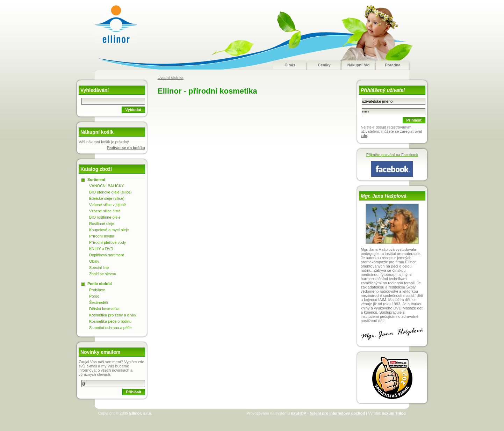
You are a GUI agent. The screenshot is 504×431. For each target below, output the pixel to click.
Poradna (393, 65)
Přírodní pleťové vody (107, 242)
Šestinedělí (99, 302)
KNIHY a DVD (101, 249)
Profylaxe (97, 290)
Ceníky (324, 65)
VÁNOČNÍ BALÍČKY (107, 186)
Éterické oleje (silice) (107, 198)
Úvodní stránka (171, 78)
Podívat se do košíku (126, 148)
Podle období (100, 284)
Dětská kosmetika (104, 309)
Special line (99, 268)
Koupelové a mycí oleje (109, 230)
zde (364, 136)
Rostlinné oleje (102, 224)
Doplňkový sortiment (107, 255)
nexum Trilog (394, 413)
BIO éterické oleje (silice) (110, 192)
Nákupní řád (359, 65)
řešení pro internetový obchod (337, 413)
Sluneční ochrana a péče (110, 328)
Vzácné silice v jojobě (107, 205)
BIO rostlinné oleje (105, 217)
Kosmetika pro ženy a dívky (113, 315)
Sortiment (96, 180)
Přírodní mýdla (102, 236)
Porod (94, 296)
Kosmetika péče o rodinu (110, 321)
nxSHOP (298, 413)
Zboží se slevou (103, 274)
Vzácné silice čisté (105, 211)
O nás (290, 65)
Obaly (94, 261)
